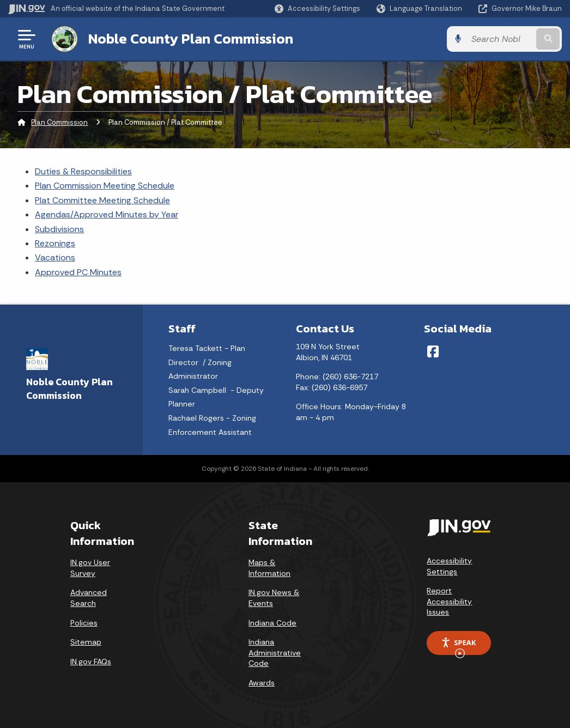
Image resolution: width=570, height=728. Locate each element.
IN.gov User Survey (90, 568)
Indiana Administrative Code (275, 653)
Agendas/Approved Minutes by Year (107, 214)
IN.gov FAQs (91, 662)
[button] (317, 8)
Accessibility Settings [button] (449, 566)
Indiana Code (272, 623)
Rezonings (55, 243)
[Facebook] (433, 351)
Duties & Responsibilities (83, 171)
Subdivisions (59, 229)
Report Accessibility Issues (449, 601)
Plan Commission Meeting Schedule (105, 186)
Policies (84, 623)
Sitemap (86, 642)
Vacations (55, 257)
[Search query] (500, 39)
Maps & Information (269, 568)
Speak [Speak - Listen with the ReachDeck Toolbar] (458, 646)
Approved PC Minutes (78, 272)
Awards (262, 683)
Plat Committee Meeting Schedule (102, 200)
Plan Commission (59, 122)
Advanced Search (89, 598)
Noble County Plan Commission (191, 39)
